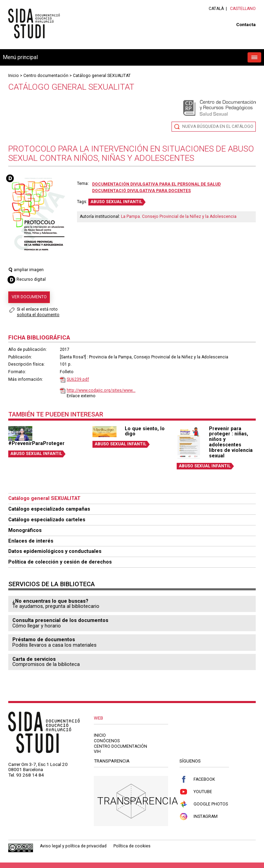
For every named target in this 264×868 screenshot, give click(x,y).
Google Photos (204, 804)
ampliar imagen (26, 270)
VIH (97, 752)
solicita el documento (38, 315)
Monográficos (25, 530)
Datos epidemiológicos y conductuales (55, 551)
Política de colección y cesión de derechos (60, 562)
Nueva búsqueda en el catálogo (218, 126)
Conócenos (107, 741)
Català (216, 9)
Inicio (14, 76)
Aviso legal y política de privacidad (73, 846)
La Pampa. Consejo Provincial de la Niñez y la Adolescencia (179, 216)
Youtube (196, 792)
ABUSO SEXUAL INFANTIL (116, 202)
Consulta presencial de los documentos (60, 620)
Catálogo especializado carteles (47, 520)
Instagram (199, 817)
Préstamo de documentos (44, 639)
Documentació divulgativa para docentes (141, 191)
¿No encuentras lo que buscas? (50, 601)
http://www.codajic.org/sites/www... (101, 390)
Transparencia (138, 801)
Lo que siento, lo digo (145, 431)
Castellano (243, 9)
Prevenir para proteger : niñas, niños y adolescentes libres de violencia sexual (231, 442)
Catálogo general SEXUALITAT (102, 76)
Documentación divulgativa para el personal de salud (156, 184)
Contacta (246, 25)
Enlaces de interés (31, 541)
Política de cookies (132, 846)
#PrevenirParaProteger (36, 443)
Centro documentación (46, 76)
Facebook (197, 780)
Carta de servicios (34, 659)
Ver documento (29, 297)
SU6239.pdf (78, 379)
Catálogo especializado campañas (49, 509)
